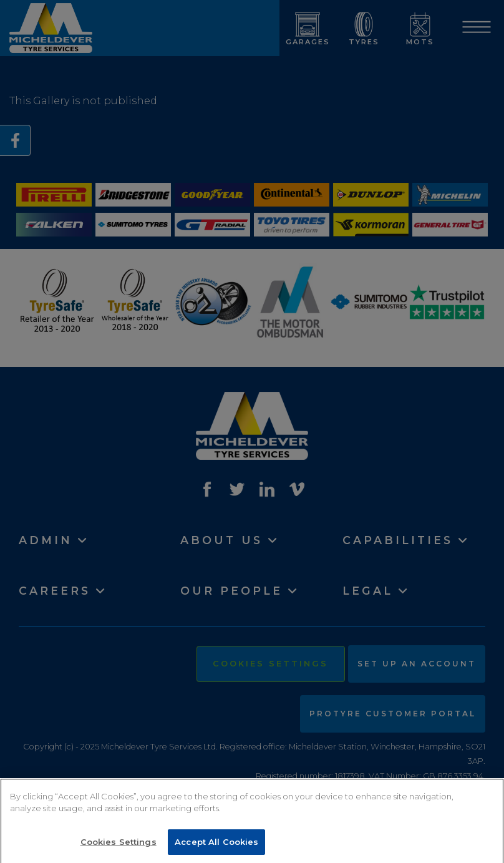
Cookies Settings (119, 846)
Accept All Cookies (216, 846)
